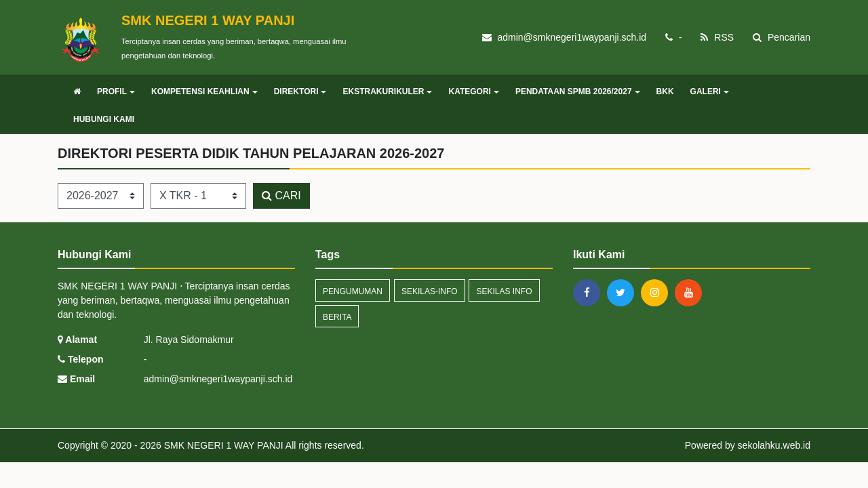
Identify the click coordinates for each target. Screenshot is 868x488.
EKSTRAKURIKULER (387, 91)
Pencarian (782, 37)
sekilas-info (430, 291)
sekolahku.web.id (774, 445)
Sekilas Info (504, 291)
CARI (281, 196)
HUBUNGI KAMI (104, 119)
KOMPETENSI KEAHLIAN (204, 91)
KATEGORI (473, 91)
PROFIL (116, 91)
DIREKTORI (300, 91)
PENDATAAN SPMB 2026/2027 (578, 91)
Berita (337, 317)
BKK (665, 91)
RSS (717, 37)
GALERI (710, 91)
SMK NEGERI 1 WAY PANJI (222, 445)
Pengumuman (353, 291)
